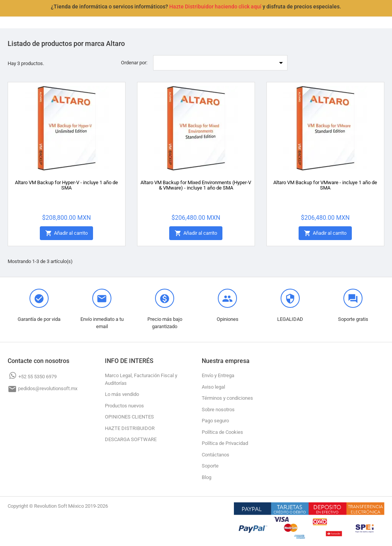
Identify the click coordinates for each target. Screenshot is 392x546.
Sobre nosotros (218, 409)
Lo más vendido (122, 394)
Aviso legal (213, 387)
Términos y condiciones (227, 398)
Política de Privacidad (225, 443)
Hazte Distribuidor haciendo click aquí (215, 7)
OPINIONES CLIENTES (129, 417)
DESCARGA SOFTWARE (131, 439)
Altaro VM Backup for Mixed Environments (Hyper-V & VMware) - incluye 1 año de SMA (196, 185)
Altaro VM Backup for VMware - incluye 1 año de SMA (325, 185)
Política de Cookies (222, 432)
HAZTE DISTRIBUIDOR (130, 428)
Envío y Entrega (218, 375)
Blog (207, 477)
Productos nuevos (124, 406)
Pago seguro (215, 421)
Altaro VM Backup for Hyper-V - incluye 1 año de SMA (66, 185)
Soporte (210, 466)
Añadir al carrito (66, 233)
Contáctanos (216, 455)
